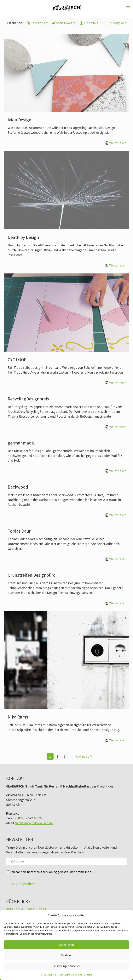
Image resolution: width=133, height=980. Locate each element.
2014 (19, 909)
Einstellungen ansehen (67, 966)
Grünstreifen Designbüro (32, 575)
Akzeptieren (66, 945)
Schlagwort (64, 23)
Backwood (18, 487)
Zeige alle (118, 23)
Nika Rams (18, 717)
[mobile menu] (128, 8)
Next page (84, 756)
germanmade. (21, 443)
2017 (10, 909)
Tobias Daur (19, 531)
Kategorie (38, 23)
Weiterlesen (118, 143)
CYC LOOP (17, 360)
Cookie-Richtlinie (49, 975)
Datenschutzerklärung (71, 975)
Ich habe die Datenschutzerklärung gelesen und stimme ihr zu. (52, 872)
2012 (43, 909)
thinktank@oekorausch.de (34, 823)
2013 (31, 909)
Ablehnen (67, 955)
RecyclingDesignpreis (28, 399)
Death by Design (23, 237)
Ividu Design (20, 120)
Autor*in (89, 23)
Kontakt (88, 975)
